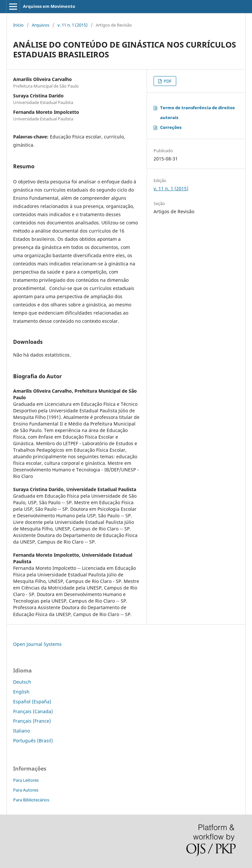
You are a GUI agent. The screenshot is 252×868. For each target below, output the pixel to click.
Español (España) (32, 702)
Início (18, 25)
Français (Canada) (33, 711)
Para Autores (26, 790)
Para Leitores (26, 780)
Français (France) (32, 721)
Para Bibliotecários (31, 800)
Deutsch (22, 682)
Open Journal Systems (37, 644)
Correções (171, 127)
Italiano (21, 731)
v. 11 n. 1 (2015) (73, 25)
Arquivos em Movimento (49, 6)
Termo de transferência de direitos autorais (197, 113)
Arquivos (41, 25)
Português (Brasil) (33, 741)
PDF (167, 81)
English (21, 692)
